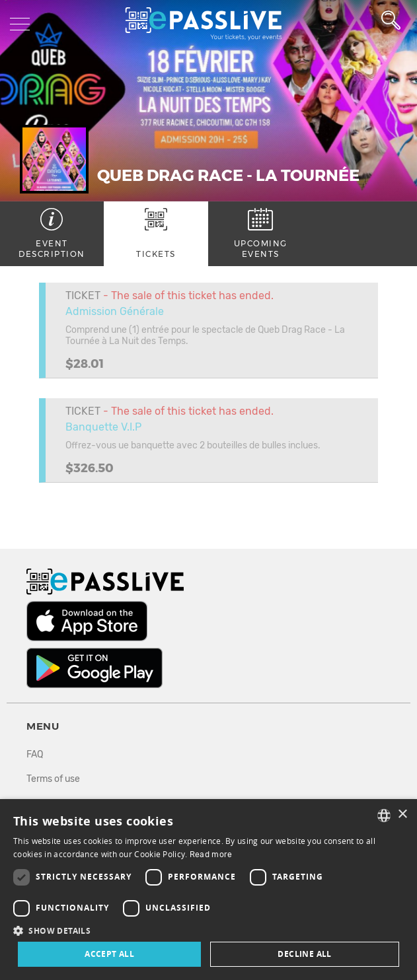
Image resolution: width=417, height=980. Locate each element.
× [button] (402, 815)
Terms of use (53, 779)
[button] (208, 930)
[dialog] (208, 890)
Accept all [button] (109, 954)
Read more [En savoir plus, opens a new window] (211, 855)
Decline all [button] (304, 954)
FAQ (35, 754)
